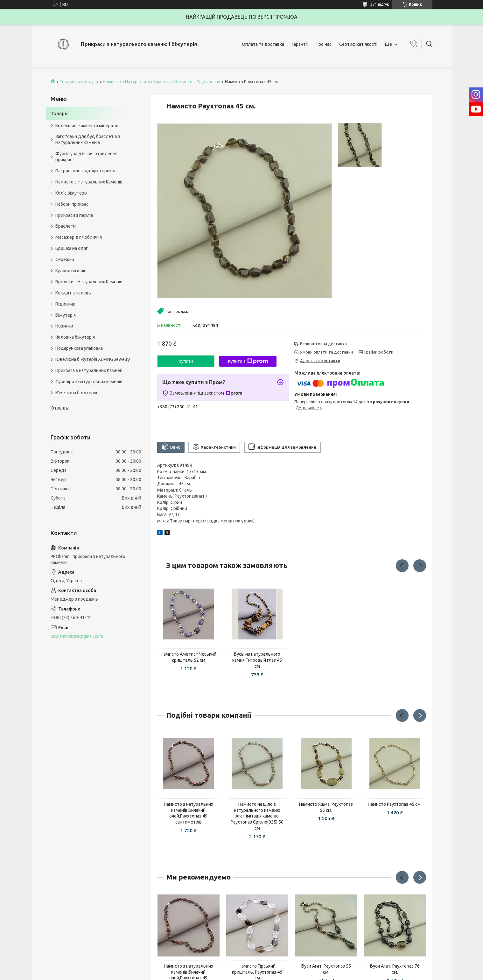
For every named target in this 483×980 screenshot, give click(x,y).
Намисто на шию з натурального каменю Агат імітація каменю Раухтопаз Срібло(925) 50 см (257, 816)
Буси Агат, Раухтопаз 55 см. (326, 969)
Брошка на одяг (72, 248)
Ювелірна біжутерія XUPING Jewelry (93, 359)
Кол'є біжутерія (71, 193)
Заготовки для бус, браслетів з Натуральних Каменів (88, 139)
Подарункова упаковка (79, 348)
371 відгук (380, 4)
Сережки (65, 259)
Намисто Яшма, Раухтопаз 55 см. (326, 807)
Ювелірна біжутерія (76, 393)
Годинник (65, 304)
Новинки (64, 326)
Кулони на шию (71, 271)
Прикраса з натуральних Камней (89, 370)
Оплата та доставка (263, 44)
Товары (59, 113)
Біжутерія (66, 315)
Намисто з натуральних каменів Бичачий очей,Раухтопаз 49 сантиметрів (189, 813)
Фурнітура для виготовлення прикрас (86, 157)
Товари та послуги (79, 82)
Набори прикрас (72, 204)
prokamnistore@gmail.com (77, 636)
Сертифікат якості (358, 44)
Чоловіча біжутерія (75, 337)
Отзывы (60, 408)
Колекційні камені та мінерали (87, 126)
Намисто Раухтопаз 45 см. (395, 804)
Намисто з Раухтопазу (197, 82)
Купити (186, 361)
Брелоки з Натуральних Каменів (89, 282)
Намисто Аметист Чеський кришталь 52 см (189, 657)
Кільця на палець (73, 293)
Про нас (324, 44)
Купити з (248, 361)
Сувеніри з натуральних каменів (89, 382)
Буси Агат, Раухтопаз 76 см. (395, 969)
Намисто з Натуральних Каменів (136, 82)
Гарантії (300, 44)
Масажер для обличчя (79, 237)
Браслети (66, 226)
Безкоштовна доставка (323, 344)
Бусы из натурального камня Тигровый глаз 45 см (257, 660)
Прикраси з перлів (74, 215)
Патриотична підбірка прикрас (87, 171)
